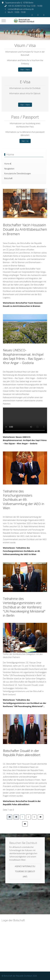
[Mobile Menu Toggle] (4, 21)
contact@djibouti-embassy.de (21, 9)
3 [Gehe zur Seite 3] (34, 817)
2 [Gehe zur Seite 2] (28, 817)
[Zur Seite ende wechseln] (25, 824)
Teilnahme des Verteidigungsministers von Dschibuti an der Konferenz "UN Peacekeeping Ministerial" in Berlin (24, 607)
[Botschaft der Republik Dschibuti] (25, 21)
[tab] (18, 34)
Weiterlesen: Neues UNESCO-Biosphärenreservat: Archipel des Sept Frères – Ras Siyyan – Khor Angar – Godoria (25, 440)
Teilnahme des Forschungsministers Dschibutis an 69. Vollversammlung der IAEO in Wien (24, 500)
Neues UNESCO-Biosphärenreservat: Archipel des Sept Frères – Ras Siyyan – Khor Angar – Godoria (24, 356)
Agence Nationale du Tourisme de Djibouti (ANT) (25, 871)
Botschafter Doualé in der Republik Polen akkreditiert (22, 753)
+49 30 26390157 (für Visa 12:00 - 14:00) (25, 6)
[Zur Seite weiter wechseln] (40, 817)
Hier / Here (25, 70)
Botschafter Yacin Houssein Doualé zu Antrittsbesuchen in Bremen (25, 229)
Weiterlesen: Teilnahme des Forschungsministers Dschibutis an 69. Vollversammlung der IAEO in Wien (22, 551)
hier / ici (25, 141)
